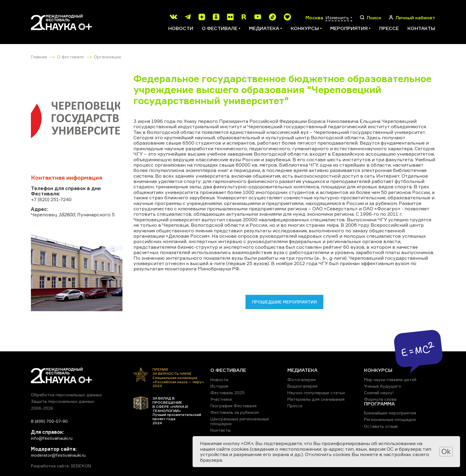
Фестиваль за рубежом (235, 412)
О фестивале (70, 57)
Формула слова (380, 399)
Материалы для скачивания (316, 399)
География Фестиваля (233, 406)
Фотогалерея (302, 379)
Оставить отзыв (381, 426)
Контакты (421, 28)
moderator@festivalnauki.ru (58, 455)
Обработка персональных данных (66, 395)
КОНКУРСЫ (378, 370)
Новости (181, 28)
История (219, 386)
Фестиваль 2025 (228, 393)
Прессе (389, 28)
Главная (39, 57)
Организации (107, 57)
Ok (446, 451)
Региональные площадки (390, 419)
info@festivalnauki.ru (52, 438)
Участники (221, 399)
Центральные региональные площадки (240, 421)
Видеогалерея (302, 386)
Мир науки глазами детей (390, 379)
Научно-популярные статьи (316, 393)
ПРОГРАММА (379, 404)
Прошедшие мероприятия (284, 302)
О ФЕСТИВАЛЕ (228, 370)
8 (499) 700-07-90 (49, 421)
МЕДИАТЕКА (302, 370)
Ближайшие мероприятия (390, 413)
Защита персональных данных (63, 401)
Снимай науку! (379, 393)
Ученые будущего (383, 386)
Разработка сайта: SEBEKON (61, 466)
